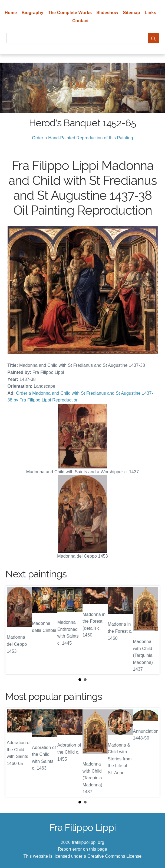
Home (11, 13)
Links (151, 13)
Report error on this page (82, 849)
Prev (14, 630)
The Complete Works (70, 13)
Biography (33, 13)
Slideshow (108, 13)
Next (151, 630)
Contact (80, 21)
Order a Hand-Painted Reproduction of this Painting (82, 138)
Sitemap (131, 13)
